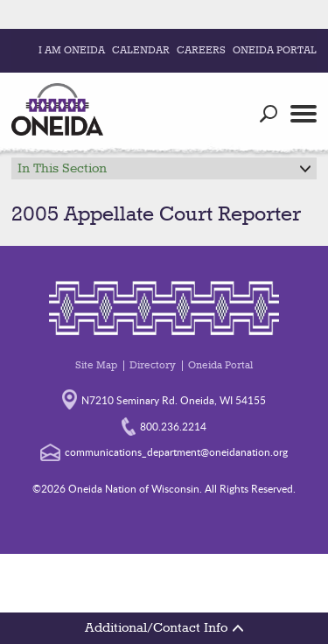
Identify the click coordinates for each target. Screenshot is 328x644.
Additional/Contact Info (164, 628)
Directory (153, 366)
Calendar (141, 51)
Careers (201, 51)
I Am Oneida (72, 51)
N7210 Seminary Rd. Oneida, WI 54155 (164, 399)
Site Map (96, 366)
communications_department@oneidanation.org (164, 451)
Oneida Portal (275, 51)
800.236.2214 (164, 426)
